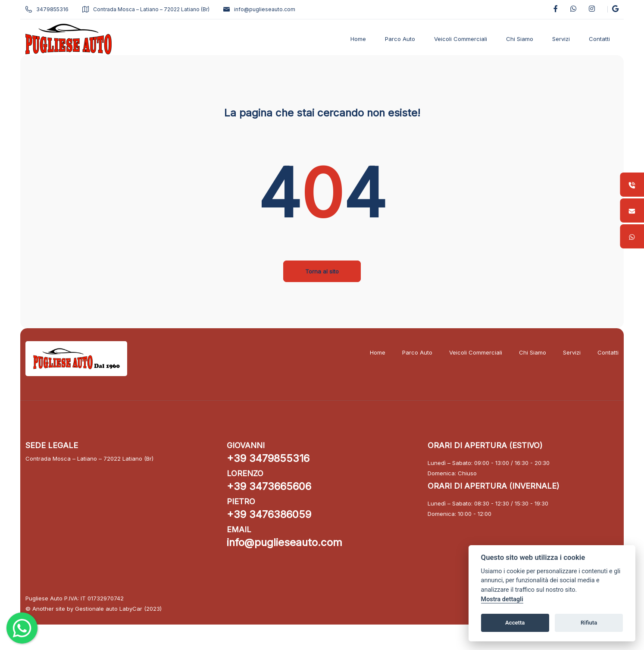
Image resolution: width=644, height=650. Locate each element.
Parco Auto (412, 352)
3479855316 (53, 9)
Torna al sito (322, 271)
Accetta (515, 623)
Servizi (566, 352)
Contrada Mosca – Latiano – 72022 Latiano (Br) (152, 9)
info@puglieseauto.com (265, 9)
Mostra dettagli (502, 599)
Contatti (602, 352)
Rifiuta (589, 623)
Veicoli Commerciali (470, 352)
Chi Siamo (527, 352)
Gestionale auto (102, 608)
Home (372, 352)
